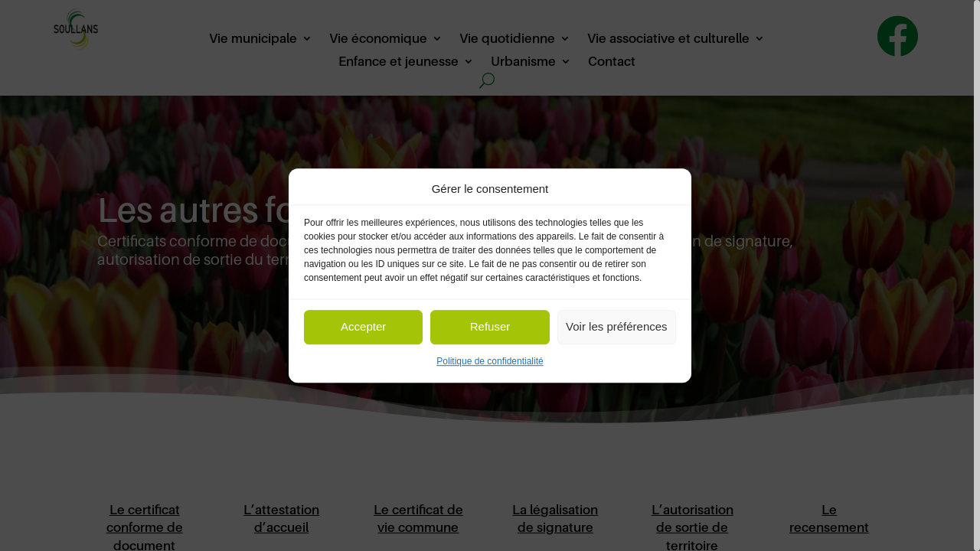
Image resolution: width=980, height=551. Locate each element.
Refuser (490, 327)
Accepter (363, 327)
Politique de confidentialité (490, 361)
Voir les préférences (617, 327)
